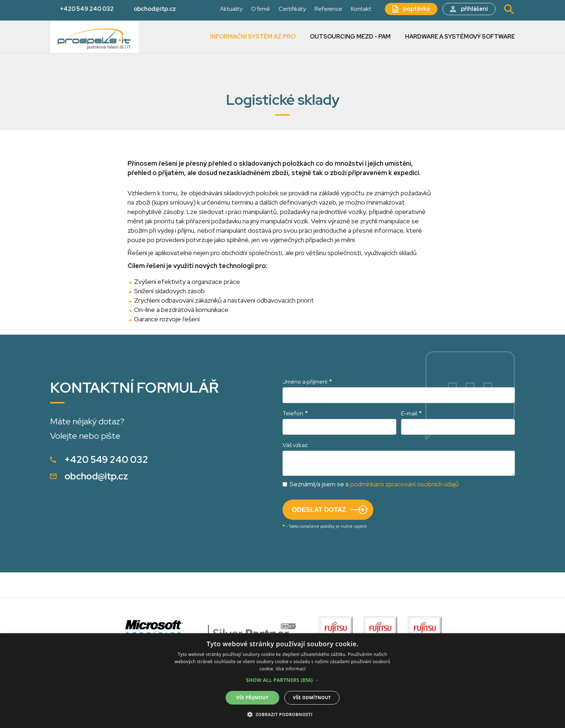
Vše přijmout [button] (252, 698)
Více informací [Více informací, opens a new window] (291, 669)
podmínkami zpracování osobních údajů (404, 484)
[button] (283, 680)
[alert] (282, 681)
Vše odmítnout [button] (312, 698)
